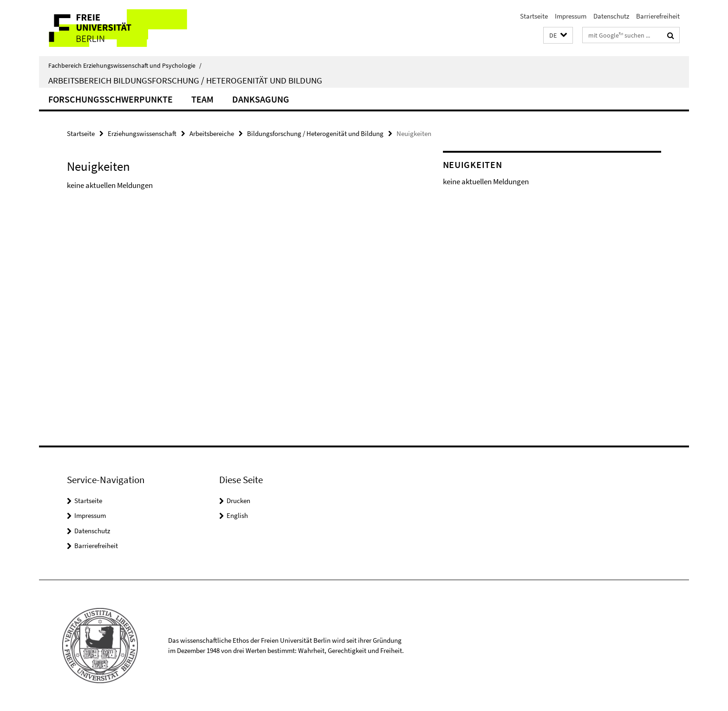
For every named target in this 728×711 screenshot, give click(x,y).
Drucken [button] (238, 501)
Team (202, 99)
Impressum (571, 16)
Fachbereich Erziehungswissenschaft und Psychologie (125, 65)
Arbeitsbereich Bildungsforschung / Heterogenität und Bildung (185, 80)
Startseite (534, 16)
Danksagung (261, 99)
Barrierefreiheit (658, 16)
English (237, 515)
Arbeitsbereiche (212, 133)
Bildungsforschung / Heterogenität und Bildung (315, 133)
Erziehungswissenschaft (142, 133)
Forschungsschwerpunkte (110, 99)
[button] (558, 36)
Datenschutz (611, 16)
